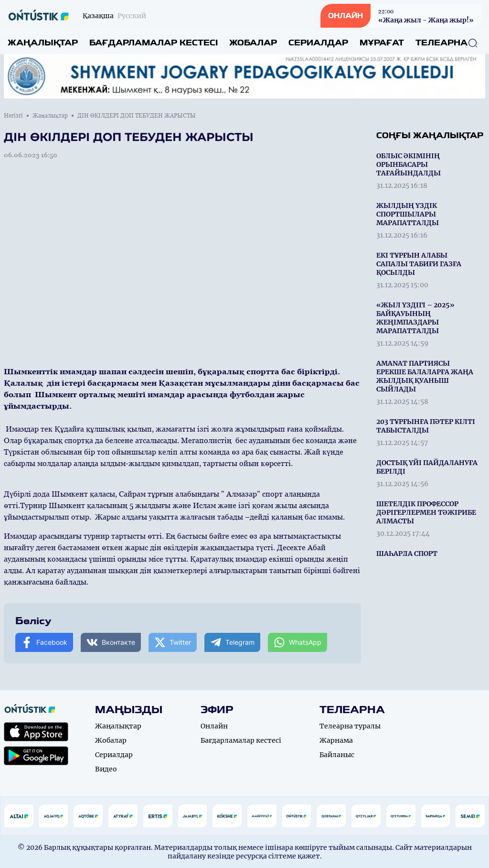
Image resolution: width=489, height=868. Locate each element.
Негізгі (13, 116)
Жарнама (336, 740)
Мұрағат (382, 43)
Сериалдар (318, 43)
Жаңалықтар (43, 43)
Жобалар (253, 43)
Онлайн (214, 726)
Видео (106, 769)
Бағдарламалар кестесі (154, 43)
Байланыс (337, 755)
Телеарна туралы (350, 726)
